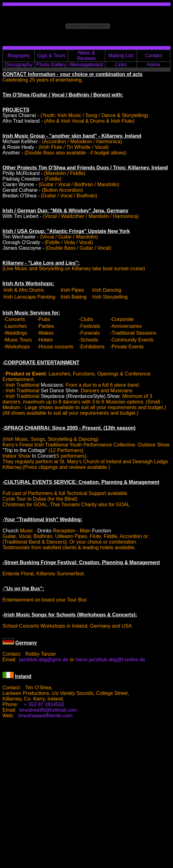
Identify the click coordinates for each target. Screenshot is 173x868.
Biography (19, 56)
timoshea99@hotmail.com (48, 710)
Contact (154, 56)
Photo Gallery (51, 65)
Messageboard (87, 65)
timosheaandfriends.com (45, 716)
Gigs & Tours (51, 56)
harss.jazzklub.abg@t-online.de (110, 660)
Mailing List (121, 56)
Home (154, 65)
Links (121, 65)
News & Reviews (86, 56)
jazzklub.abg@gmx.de (44, 660)
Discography (19, 65)
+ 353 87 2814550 (44, 704)
